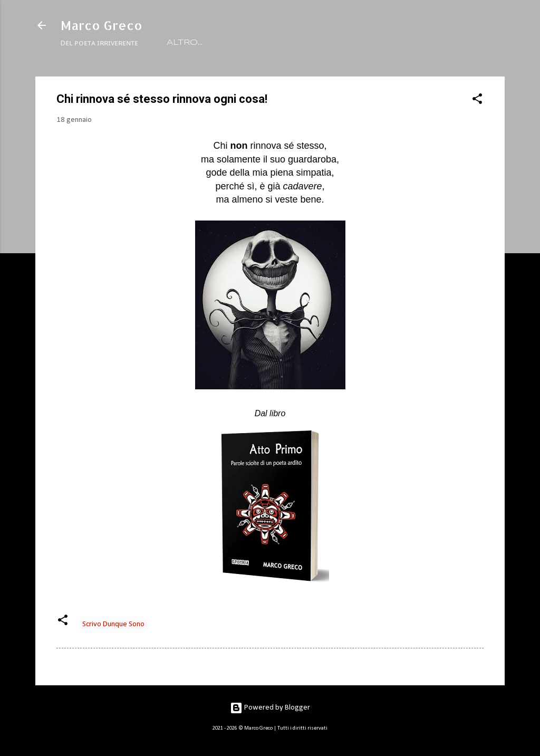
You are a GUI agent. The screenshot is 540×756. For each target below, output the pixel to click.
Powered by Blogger (270, 708)
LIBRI (293, 43)
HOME (182, 43)
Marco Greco (102, 25)
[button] (477, 101)
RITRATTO (240, 43)
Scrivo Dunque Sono (113, 624)
